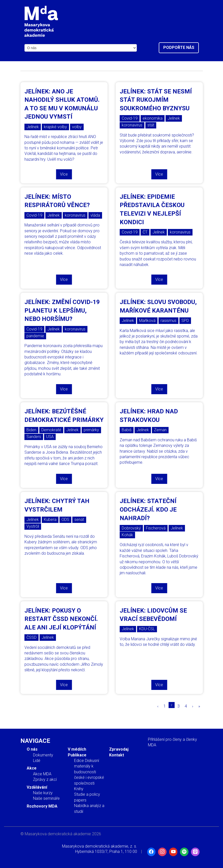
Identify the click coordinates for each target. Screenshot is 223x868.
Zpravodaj (119, 749)
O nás (32, 749)
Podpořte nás (179, 47)
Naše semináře (46, 798)
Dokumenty (43, 755)
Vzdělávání (37, 787)
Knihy (79, 789)
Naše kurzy (43, 793)
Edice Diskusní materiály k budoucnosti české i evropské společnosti (89, 772)
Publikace (77, 755)
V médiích (77, 749)
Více (64, 174)
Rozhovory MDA (42, 806)
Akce (32, 768)
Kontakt (117, 755)
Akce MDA (42, 774)
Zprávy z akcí (45, 779)
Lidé (37, 761)
